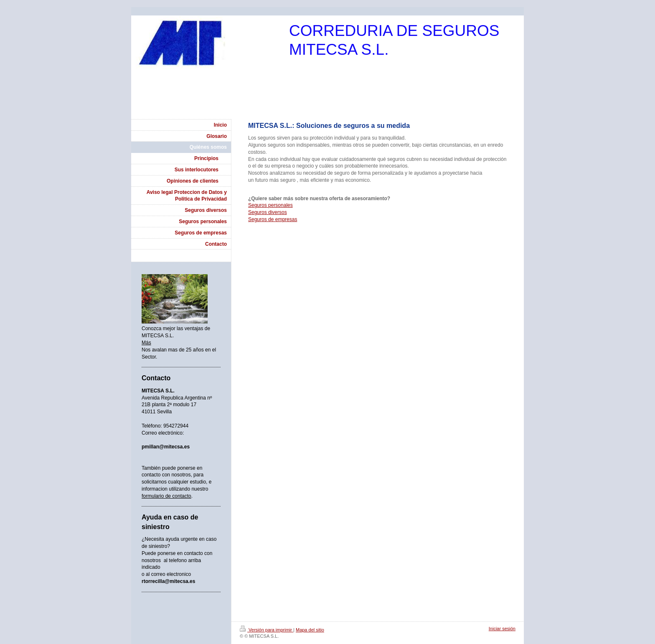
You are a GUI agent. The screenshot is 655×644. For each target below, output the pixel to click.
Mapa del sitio (310, 630)
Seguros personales (270, 205)
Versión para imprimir (267, 630)
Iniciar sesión (502, 629)
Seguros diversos (268, 212)
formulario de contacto (166, 496)
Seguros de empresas (273, 219)
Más (146, 343)
